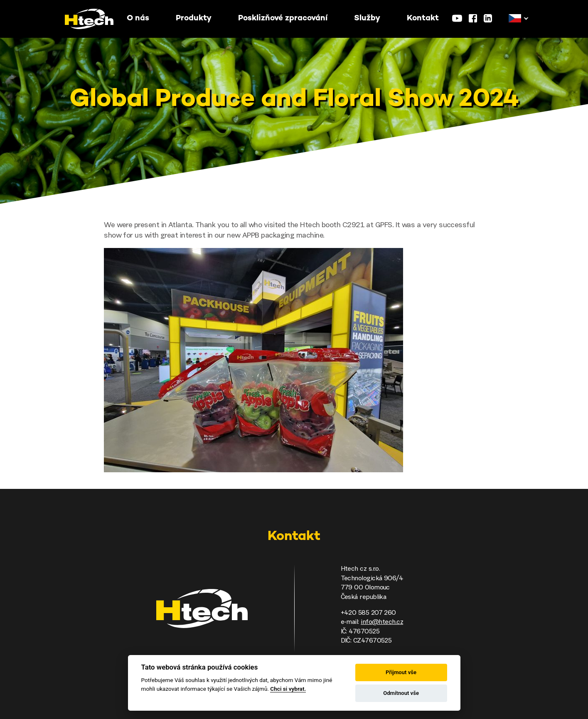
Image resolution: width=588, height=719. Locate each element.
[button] (515, 18)
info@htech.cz (382, 622)
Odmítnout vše (401, 693)
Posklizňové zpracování (283, 18)
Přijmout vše (401, 672)
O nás (138, 18)
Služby (367, 18)
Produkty (194, 18)
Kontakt (423, 18)
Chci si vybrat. (288, 689)
